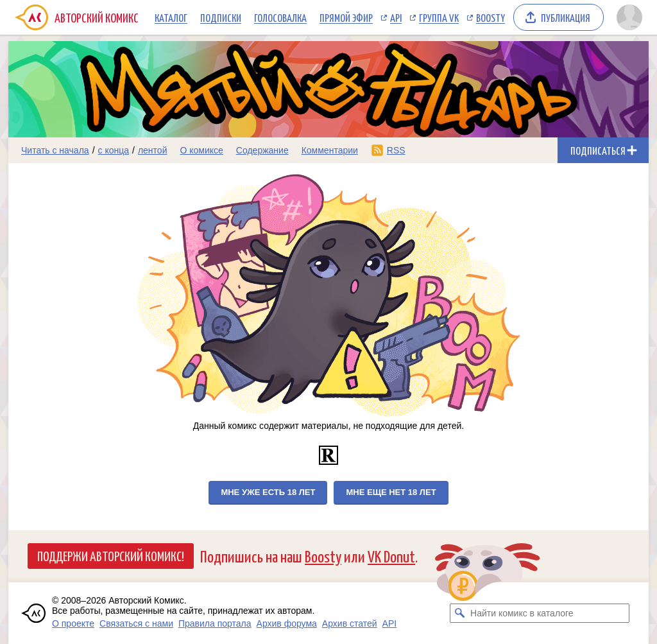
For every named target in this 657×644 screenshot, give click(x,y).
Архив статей (350, 623)
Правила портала (215, 623)
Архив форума (287, 623)
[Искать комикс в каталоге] (459, 613)
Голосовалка (280, 17)
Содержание (262, 150)
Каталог (171, 17)
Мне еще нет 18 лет (391, 492)
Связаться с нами (136, 623)
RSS (396, 150)
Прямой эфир (346, 17)
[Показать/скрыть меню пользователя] (629, 17)
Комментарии (330, 150)
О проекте (73, 623)
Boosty (491, 17)
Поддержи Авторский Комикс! (111, 555)
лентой (153, 150)
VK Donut (391, 556)
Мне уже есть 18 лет (268, 492)
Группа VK (439, 17)
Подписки (221, 17)
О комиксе (201, 150)
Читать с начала (55, 150)
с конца (114, 150)
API (396, 17)
